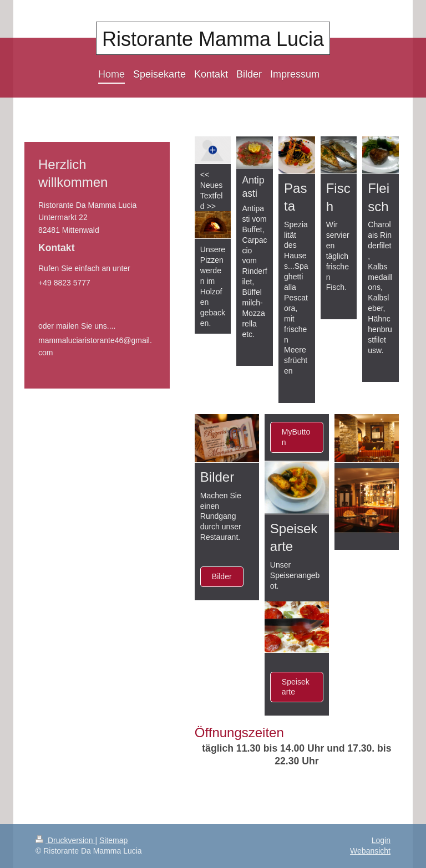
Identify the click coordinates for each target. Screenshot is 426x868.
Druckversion (65, 840)
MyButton (296, 437)
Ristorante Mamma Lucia (213, 39)
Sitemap (113, 840)
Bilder (222, 576)
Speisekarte (296, 687)
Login (381, 840)
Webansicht (370, 851)
